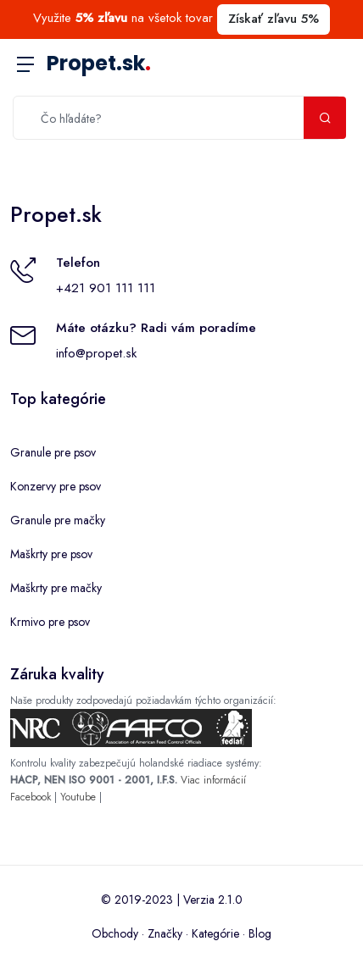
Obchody (115, 933)
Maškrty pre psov (51, 554)
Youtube (78, 797)
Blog (260, 933)
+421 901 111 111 (106, 288)
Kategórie (215, 933)
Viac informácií (213, 780)
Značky (165, 933)
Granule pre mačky (58, 520)
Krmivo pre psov (50, 622)
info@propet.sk (96, 353)
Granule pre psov (53, 452)
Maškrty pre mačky (56, 588)
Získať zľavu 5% (274, 19)
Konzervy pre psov (56, 486)
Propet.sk (99, 63)
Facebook (31, 797)
